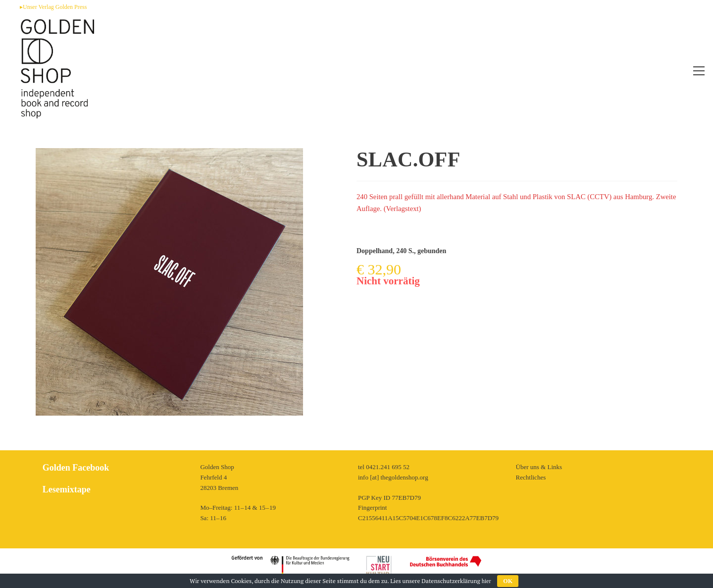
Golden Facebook (76, 468)
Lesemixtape (67, 489)
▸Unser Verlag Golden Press (53, 7)
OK (508, 581)
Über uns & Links (539, 467)
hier (486, 581)
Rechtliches (531, 477)
